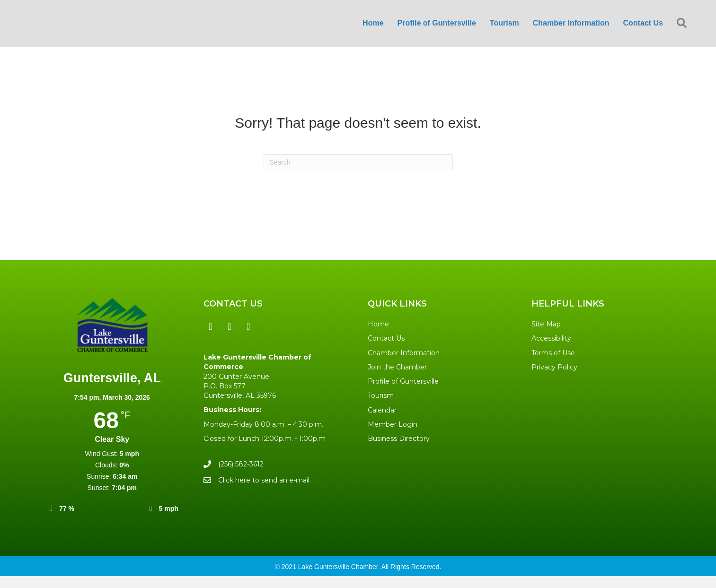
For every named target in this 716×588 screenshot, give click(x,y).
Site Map (546, 336)
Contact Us (386, 350)
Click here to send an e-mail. (265, 492)
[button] (684, 30)
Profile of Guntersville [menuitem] (437, 29)
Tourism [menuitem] (504, 29)
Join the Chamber (397, 379)
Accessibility (551, 350)
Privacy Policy (554, 379)
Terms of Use (553, 365)
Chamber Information (404, 365)
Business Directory (399, 451)
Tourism (381, 408)
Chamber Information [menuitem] (571, 29)
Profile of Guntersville (403, 393)
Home (378, 336)
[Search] (358, 174)
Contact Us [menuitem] (643, 29)
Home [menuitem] (373, 29)
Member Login (393, 436)
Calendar (382, 422)
